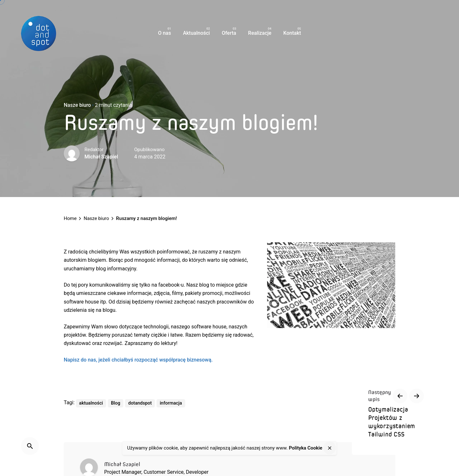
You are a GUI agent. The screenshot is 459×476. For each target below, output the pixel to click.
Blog (116, 403)
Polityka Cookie (306, 448)
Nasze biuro (77, 105)
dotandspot (140, 403)
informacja (171, 403)
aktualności (91, 403)
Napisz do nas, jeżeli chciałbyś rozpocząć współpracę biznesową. (138, 360)
